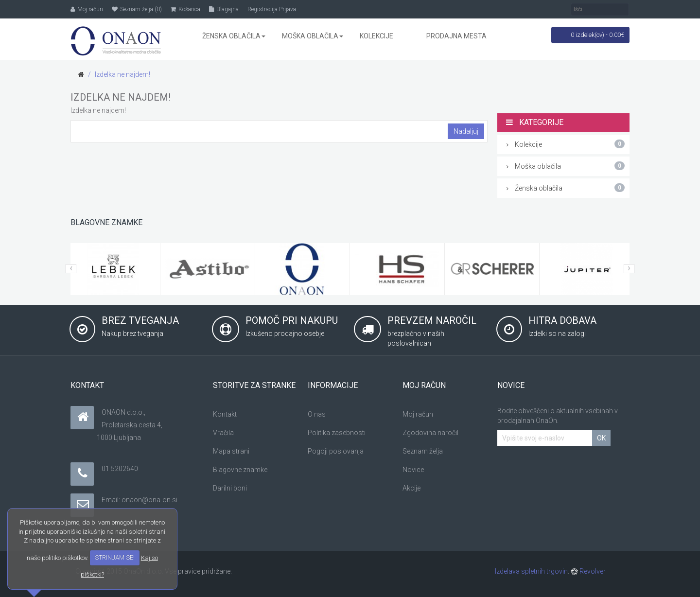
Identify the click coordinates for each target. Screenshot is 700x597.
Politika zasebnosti (337, 433)
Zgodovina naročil (430, 433)
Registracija (262, 9)
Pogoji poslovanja (336, 451)
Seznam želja (423, 451)
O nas (317, 414)
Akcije (411, 488)
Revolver (588, 571)
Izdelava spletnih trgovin (531, 571)
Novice (413, 470)
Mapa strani (231, 451)
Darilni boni (230, 488)
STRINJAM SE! (115, 557)
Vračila (223, 433)
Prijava (288, 9)
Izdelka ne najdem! (122, 74)
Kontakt (225, 414)
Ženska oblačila (566, 188)
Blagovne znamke (240, 470)
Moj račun (418, 414)
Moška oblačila (566, 166)
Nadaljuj (466, 131)
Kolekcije (566, 144)
